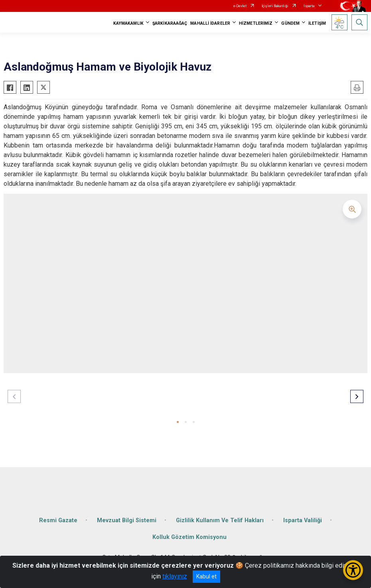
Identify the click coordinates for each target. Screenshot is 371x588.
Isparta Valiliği (303, 520)
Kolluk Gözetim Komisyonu (189, 537)
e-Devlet (240, 6)
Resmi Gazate (58, 520)
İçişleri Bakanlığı (275, 6)
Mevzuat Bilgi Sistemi (127, 520)
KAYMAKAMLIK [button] (128, 23)
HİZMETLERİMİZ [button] (256, 23)
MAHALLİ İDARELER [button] (210, 23)
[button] (178, 422)
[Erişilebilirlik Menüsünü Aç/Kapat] (353, 570)
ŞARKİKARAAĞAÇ (170, 23)
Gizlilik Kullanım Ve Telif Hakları (220, 520)
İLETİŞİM (317, 23)
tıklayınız (175, 576)
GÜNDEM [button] (290, 23)
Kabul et (206, 576)
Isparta (309, 6)
